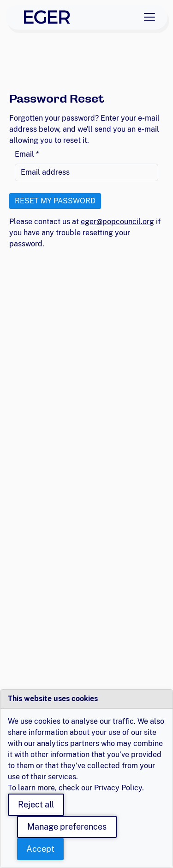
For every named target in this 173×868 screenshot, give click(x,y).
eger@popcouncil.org (117, 222)
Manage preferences (67, 827)
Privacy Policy (118, 788)
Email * (27, 154)
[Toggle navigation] (149, 17)
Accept (40, 849)
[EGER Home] (47, 17)
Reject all (36, 804)
